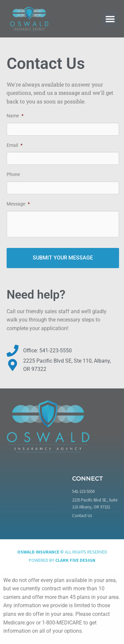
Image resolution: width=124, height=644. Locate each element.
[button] (110, 19)
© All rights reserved (62, 552)
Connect (87, 479)
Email (15, 145)
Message (18, 204)
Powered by (62, 560)
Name (15, 116)
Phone (13, 174)
